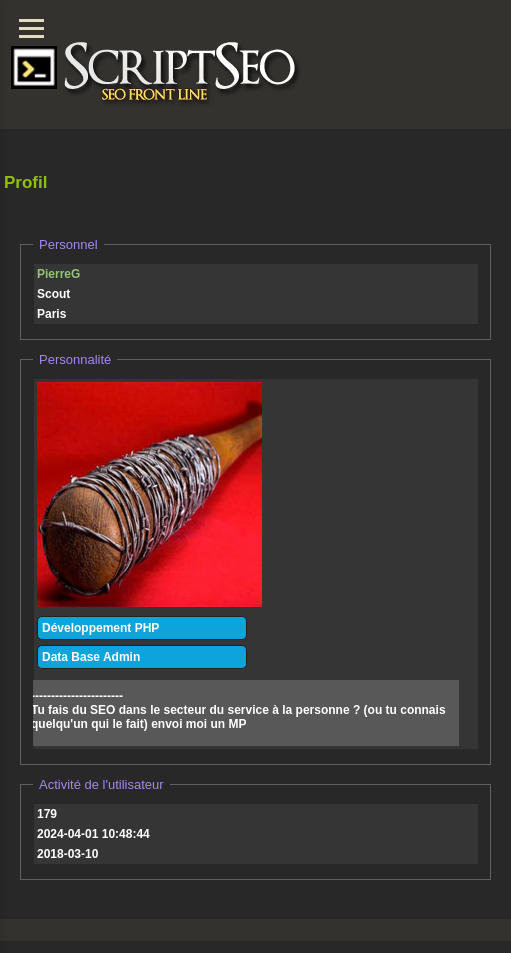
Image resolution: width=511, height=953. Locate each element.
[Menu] (31, 28)
